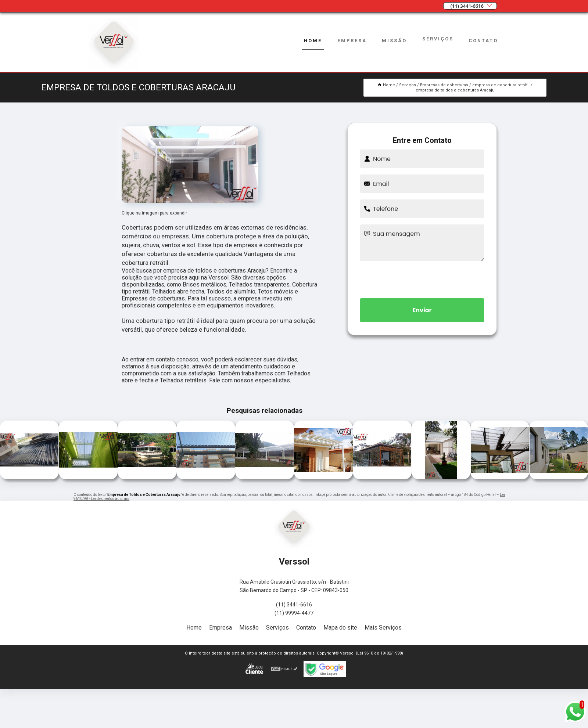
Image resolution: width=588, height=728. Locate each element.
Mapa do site (340, 628)
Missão (394, 41)
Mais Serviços (383, 628)
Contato (483, 41)
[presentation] (422, 278)
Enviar (422, 310)
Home (313, 41)
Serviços (438, 39)
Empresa (352, 41)
